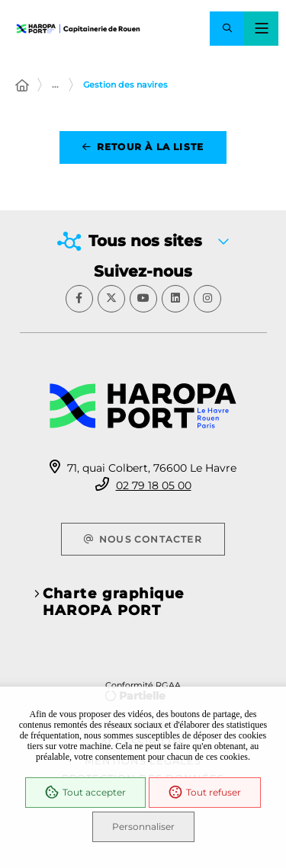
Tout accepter (85, 793)
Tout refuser (205, 793)
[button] (227, 29)
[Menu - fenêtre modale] (261, 29)
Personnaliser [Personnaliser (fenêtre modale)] (143, 826)
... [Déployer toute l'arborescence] (55, 85)
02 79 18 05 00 (154, 485)
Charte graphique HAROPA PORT (114, 602)
